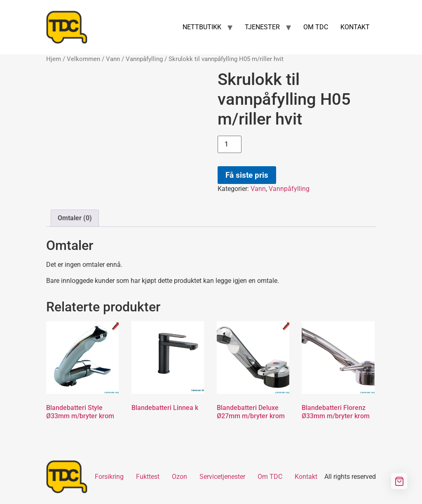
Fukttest (148, 477)
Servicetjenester (222, 477)
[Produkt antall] (230, 144)
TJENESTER (262, 27)
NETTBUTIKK (202, 27)
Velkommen (83, 59)
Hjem (54, 59)
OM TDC (316, 27)
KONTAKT (355, 27)
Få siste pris (247, 175)
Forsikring (109, 477)
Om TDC (270, 477)
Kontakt (306, 477)
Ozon (179, 477)
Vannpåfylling (144, 59)
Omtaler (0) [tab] (75, 218)
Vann (113, 59)
